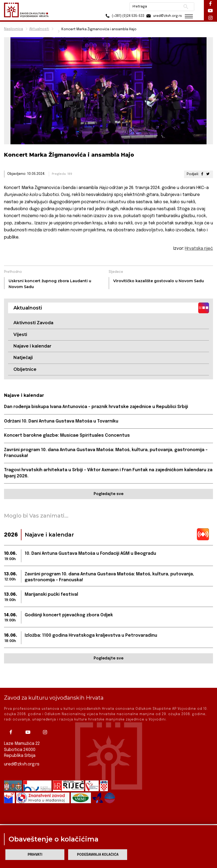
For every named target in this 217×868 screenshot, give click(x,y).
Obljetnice (25, 369)
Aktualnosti (39, 29)
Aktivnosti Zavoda (33, 323)
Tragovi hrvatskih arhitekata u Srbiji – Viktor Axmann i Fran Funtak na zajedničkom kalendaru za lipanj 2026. (108, 473)
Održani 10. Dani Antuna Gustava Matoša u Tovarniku (61, 421)
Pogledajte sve (108, 494)
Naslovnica (14, 29)
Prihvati (35, 855)
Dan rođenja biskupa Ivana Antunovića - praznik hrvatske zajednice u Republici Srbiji (96, 407)
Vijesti (20, 335)
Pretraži (185, 7)
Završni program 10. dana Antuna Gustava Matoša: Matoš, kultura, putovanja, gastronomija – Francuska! (106, 453)
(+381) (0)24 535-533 (123, 16)
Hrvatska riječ (199, 249)
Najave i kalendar (32, 346)
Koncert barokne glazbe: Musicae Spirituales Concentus (67, 435)
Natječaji (23, 358)
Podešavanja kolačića (98, 855)
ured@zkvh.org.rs (22, 756)
